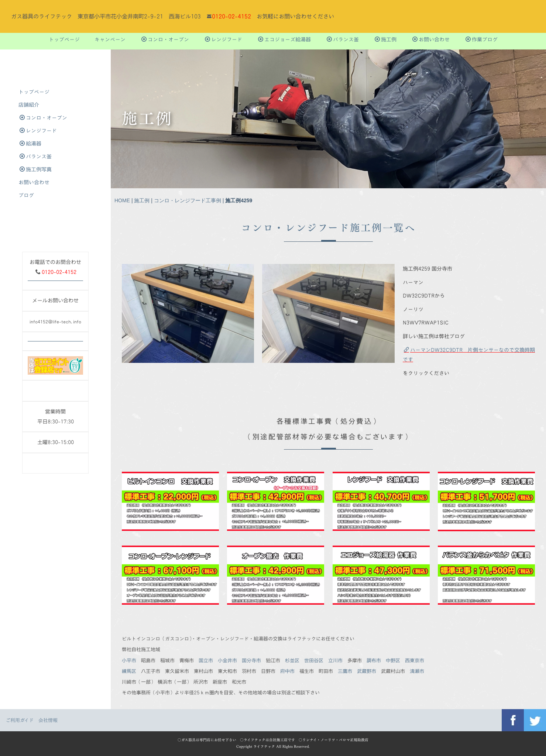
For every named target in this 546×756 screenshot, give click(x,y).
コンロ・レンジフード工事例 (188, 200)
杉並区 (292, 660)
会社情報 (48, 720)
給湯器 (30, 143)
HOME (122, 200)
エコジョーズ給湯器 (284, 39)
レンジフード (224, 39)
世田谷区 (314, 660)
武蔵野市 (367, 671)
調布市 (374, 660)
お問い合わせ (431, 39)
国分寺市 (251, 660)
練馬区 (129, 671)
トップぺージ (64, 39)
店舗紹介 (29, 105)
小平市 (129, 660)
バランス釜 (343, 39)
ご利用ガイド (20, 720)
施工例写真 (36, 169)
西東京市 (415, 660)
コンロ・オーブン (165, 39)
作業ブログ (482, 39)
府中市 (287, 671)
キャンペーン (110, 39)
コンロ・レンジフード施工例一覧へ (328, 228)
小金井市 (227, 660)
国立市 (206, 660)
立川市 (335, 660)
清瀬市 (417, 671)
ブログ (26, 195)
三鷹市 (345, 671)
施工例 (386, 39)
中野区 (393, 660)
